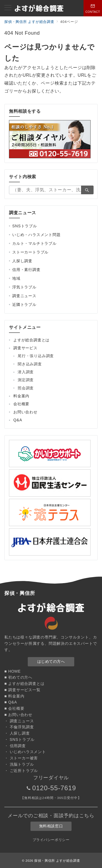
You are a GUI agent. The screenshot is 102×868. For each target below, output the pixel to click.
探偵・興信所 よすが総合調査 (57, 860)
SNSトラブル (25, 226)
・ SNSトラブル (19, 739)
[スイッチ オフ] (93, 8)
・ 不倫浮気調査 (19, 727)
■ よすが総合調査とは (24, 684)
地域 (16, 278)
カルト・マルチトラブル (34, 243)
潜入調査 (26, 372)
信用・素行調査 (26, 270)
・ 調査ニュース (19, 721)
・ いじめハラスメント (25, 752)
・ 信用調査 (15, 746)
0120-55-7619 (54, 788)
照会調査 (26, 388)
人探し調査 (22, 261)
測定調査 (26, 380)
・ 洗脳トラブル (19, 764)
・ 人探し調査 (17, 733)
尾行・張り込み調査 (36, 356)
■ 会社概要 (14, 708)
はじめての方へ (51, 661)
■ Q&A (11, 702)
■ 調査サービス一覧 (22, 690)
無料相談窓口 (51, 826)
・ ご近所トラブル (21, 771)
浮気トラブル (24, 287)
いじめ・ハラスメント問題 (36, 235)
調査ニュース (24, 296)
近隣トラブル (24, 305)
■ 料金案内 (14, 696)
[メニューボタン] (8, 8)
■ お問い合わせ (18, 715)
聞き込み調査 (30, 364)
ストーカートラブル (30, 252)
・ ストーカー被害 (21, 758)
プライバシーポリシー (51, 840)
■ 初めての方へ (18, 677)
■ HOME (13, 671)
